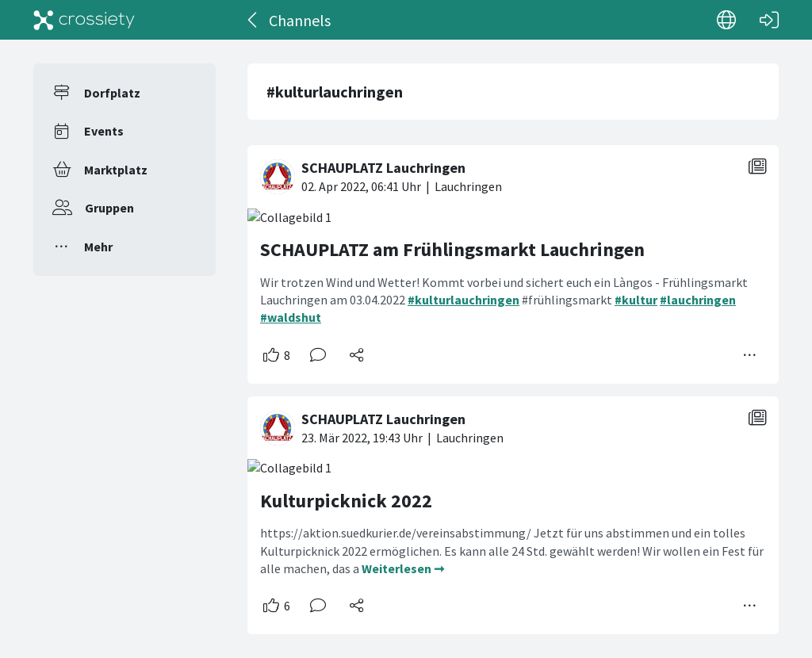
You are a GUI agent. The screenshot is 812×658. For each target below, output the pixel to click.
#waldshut (291, 317)
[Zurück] (253, 20)
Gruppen (109, 208)
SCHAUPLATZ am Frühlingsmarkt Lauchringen (452, 249)
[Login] (769, 20)
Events (104, 131)
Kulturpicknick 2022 (346, 501)
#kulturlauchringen (463, 300)
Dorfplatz (112, 93)
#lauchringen (698, 300)
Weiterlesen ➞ (403, 568)
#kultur (636, 300)
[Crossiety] (84, 20)
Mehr (98, 247)
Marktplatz (116, 170)
